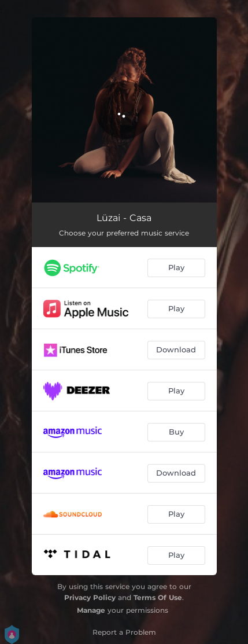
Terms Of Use (158, 597)
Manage (91, 610)
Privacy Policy (90, 597)
